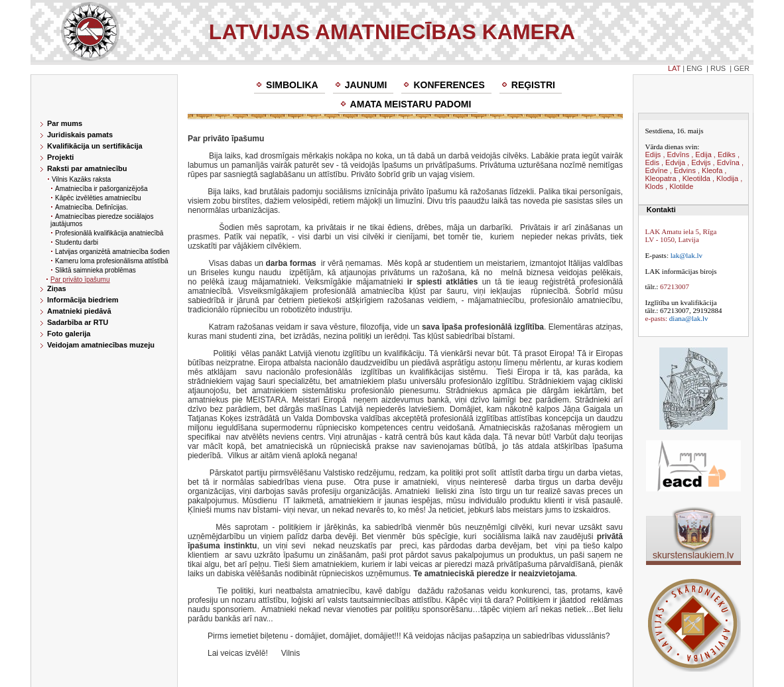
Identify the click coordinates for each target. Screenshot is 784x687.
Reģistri (533, 85)
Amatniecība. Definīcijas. (92, 207)
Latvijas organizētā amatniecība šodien (112, 252)
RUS (718, 68)
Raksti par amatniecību (87, 168)
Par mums (65, 123)
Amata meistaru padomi (411, 104)
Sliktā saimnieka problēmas (96, 270)
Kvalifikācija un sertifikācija (95, 146)
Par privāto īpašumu (80, 280)
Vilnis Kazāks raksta (81, 179)
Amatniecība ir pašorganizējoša (101, 189)
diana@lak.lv (689, 318)
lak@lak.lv (686, 255)
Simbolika (292, 85)
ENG (694, 68)
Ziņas (57, 288)
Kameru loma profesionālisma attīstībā (112, 261)
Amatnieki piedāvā (79, 311)
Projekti (60, 157)
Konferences (449, 85)
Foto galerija (69, 334)
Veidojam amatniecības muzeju (101, 345)
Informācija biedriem (83, 300)
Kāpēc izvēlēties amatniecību (98, 198)
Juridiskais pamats (80, 135)
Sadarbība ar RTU (78, 322)
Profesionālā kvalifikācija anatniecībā (109, 233)
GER (742, 68)
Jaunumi (366, 85)
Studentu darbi (77, 242)
